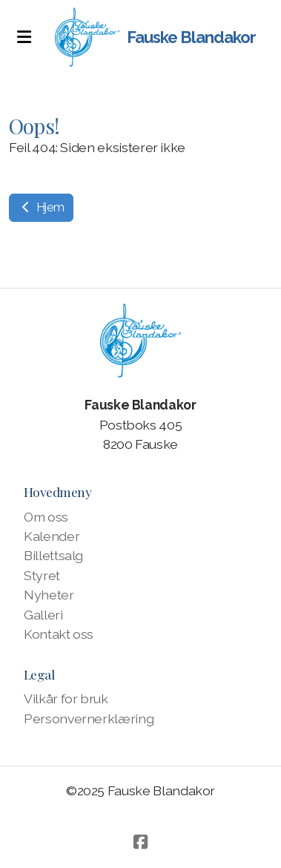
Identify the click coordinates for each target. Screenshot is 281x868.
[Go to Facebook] (141, 842)
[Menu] (24, 37)
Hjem (41, 207)
